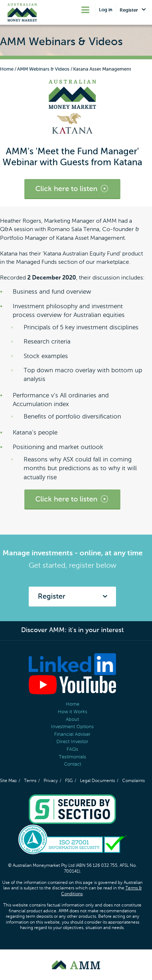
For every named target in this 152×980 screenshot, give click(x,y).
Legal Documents (97, 781)
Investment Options (72, 727)
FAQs (72, 749)
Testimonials (73, 757)
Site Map (8, 781)
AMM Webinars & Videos (43, 69)
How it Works (73, 712)
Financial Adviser (72, 735)
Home (7, 69)
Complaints (133, 781)
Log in (106, 10)
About (72, 720)
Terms (30, 781)
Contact (73, 764)
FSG (69, 781)
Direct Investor (72, 742)
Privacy (51, 781)
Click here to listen (72, 189)
